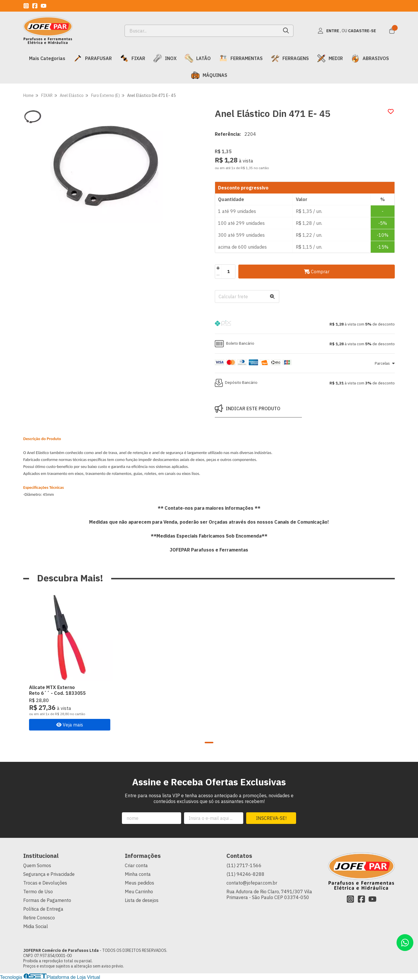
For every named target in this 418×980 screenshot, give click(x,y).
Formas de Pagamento (47, 900)
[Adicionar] (218, 268)
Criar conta (136, 865)
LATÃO (198, 58)
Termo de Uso (38, 892)
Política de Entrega (43, 909)
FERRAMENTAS (241, 58)
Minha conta (138, 874)
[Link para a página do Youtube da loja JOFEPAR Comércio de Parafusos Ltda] (44, 6)
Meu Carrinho (139, 892)
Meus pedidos (139, 883)
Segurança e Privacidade (49, 874)
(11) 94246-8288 (245, 874)
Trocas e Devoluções (45, 883)
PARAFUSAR (93, 58)
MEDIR (330, 58)
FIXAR (133, 58)
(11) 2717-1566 (244, 865)
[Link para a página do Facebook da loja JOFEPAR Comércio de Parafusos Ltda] (35, 6)
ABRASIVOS (370, 58)
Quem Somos (37, 865)
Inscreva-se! (271, 818)
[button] (305, 324)
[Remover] (218, 275)
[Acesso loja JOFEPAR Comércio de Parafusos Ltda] (347, 31)
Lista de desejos (142, 900)
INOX (165, 58)
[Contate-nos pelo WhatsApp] (405, 943)
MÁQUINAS (209, 75)
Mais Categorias (47, 58)
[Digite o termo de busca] (202, 31)
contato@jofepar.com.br (252, 883)
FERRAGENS (290, 58)
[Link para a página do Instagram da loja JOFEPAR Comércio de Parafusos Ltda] (26, 6)
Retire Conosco (39, 918)
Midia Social (36, 926)
